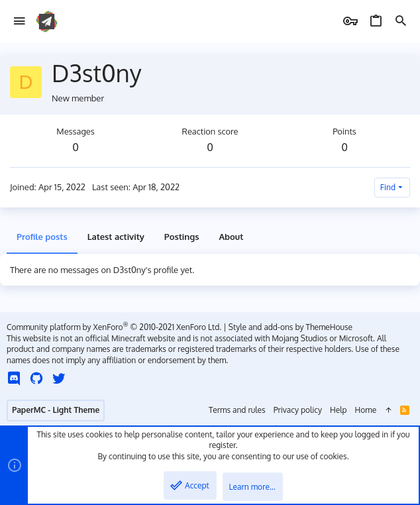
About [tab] (231, 237)
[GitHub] (36, 378)
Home (366, 410)
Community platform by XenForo (114, 327)
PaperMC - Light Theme (56, 410)
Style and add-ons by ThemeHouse (290, 327)
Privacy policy (298, 410)
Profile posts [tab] (42, 237)
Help (339, 410)
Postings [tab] (182, 237)
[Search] (401, 22)
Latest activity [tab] (116, 237)
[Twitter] (59, 378)
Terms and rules (237, 410)
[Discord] (14, 378)
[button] (20, 22)
